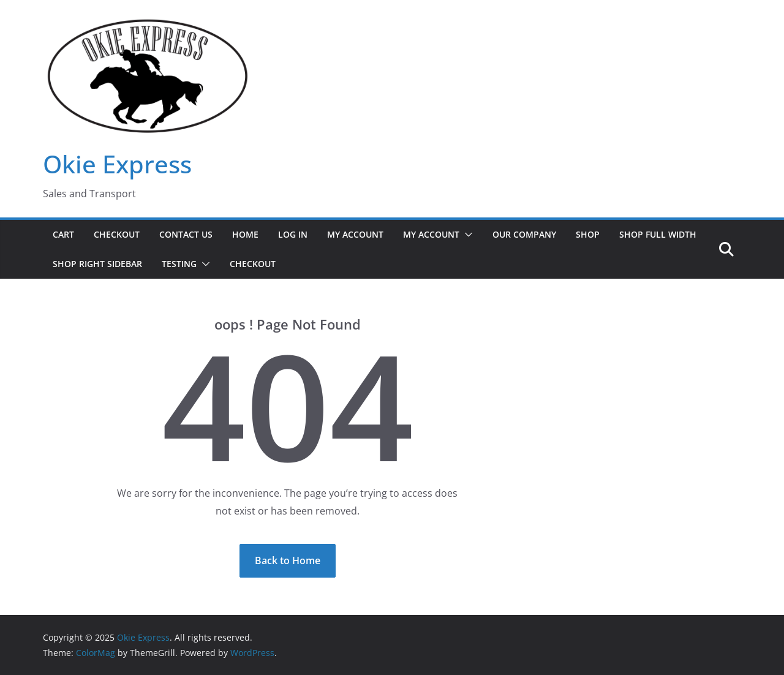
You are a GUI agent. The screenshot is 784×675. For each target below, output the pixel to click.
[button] (466, 235)
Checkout (117, 234)
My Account (355, 234)
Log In (293, 234)
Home (245, 234)
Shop (588, 234)
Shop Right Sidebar (97, 264)
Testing (179, 264)
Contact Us (186, 234)
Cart (63, 234)
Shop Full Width (658, 234)
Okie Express (117, 164)
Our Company (524, 234)
